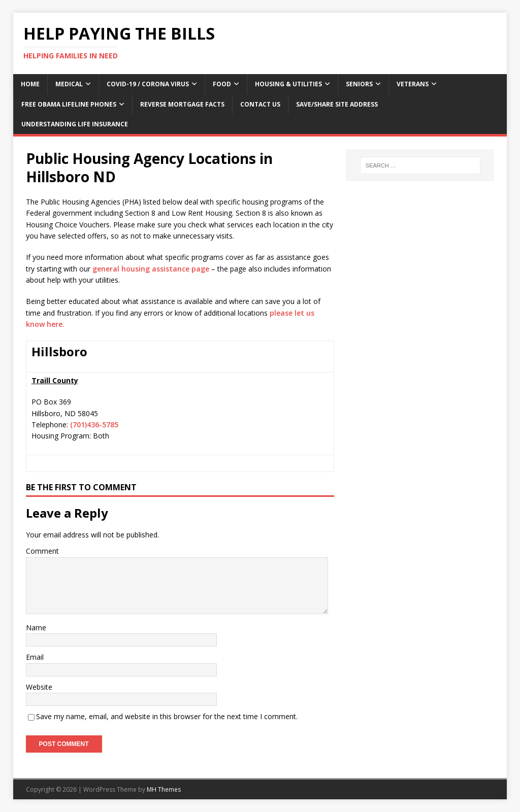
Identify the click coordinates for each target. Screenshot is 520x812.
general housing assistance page (151, 269)
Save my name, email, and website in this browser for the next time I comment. (167, 716)
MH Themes (164, 789)
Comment (42, 551)
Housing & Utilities (288, 84)
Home (30, 84)
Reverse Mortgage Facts (182, 104)
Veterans (413, 84)
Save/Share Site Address (337, 104)
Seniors (359, 84)
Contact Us (260, 104)
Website (39, 687)
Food (222, 84)
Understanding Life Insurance (75, 124)
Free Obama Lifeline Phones (69, 104)
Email (35, 657)
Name (36, 628)
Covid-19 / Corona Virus (148, 84)
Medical (69, 84)
